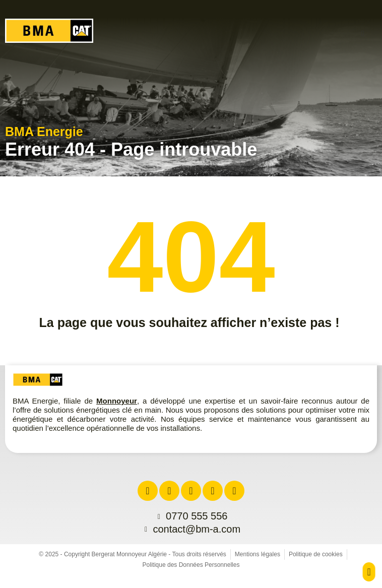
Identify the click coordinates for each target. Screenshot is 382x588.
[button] (363, 34)
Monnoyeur (117, 401)
